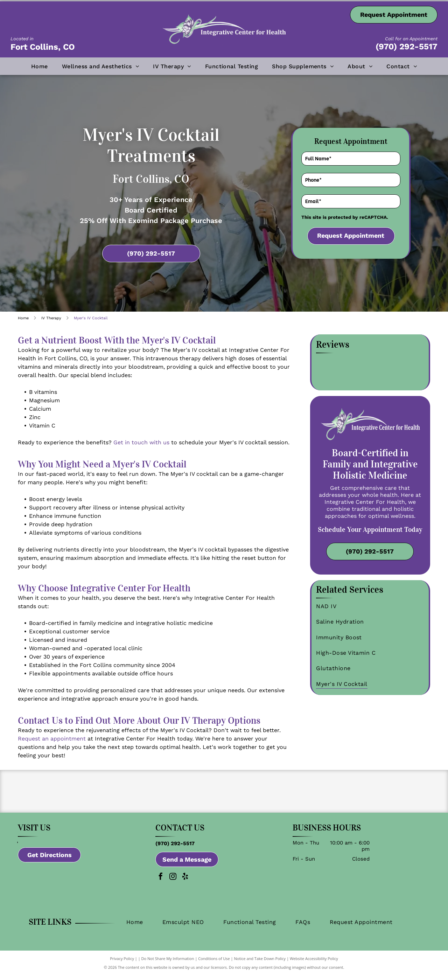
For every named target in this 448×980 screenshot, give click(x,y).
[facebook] (161, 882)
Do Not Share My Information (168, 963)
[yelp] (185, 882)
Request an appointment (52, 739)
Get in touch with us (141, 442)
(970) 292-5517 (407, 47)
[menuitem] (40, 66)
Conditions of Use (214, 963)
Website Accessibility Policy (314, 963)
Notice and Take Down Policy (260, 963)
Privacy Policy (122, 963)
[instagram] (173, 882)
